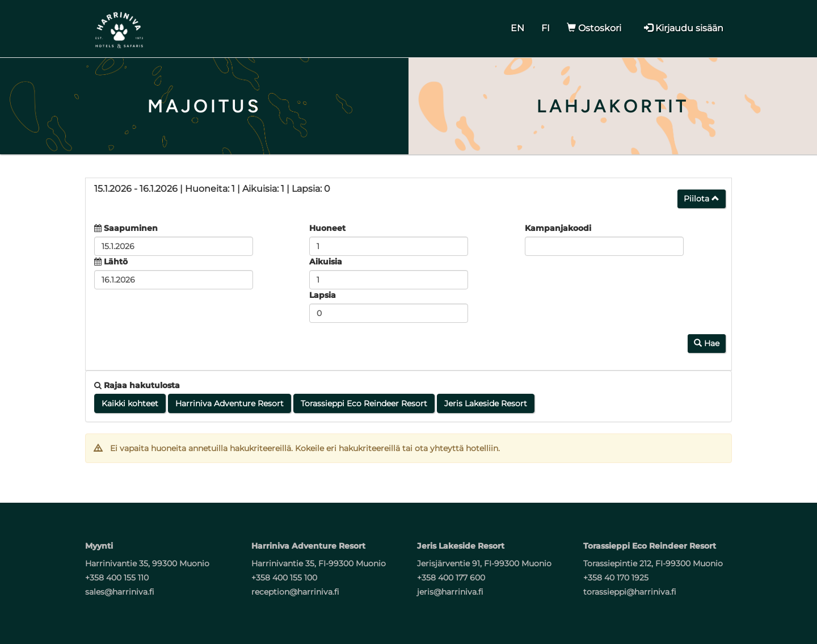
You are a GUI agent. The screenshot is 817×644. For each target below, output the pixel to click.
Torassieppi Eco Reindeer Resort (364, 403)
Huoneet (327, 228)
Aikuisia (326, 262)
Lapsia (323, 295)
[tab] (408, 196)
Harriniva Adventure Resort (229, 403)
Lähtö (116, 262)
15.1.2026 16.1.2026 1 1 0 (212, 189)
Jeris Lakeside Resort (486, 403)
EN (517, 28)
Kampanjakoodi (558, 228)
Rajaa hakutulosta (137, 385)
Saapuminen (131, 228)
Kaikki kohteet (130, 403)
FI (546, 28)
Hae (707, 343)
